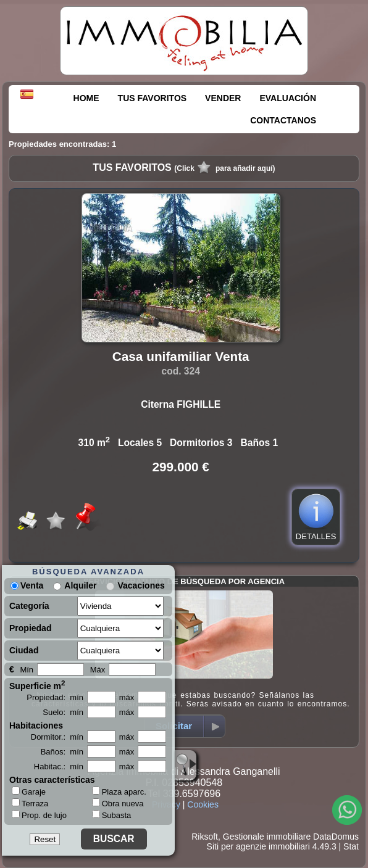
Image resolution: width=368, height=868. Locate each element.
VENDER (223, 98)
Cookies (203, 804)
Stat (351, 846)
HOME (86, 98)
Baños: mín (62, 752)
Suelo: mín (63, 712)
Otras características (52, 780)
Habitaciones (36, 725)
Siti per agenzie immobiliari (258, 846)
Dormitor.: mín (57, 737)
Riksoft (205, 837)
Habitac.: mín (59, 767)
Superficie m (37, 685)
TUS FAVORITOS (153, 98)
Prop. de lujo (39, 815)
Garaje (29, 792)
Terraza (30, 803)
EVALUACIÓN (288, 98)
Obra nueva (118, 804)
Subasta (112, 815)
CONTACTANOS (283, 120)
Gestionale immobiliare (267, 837)
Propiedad (30, 628)
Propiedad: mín (55, 697)
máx (127, 697)
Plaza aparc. (119, 792)
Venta (27, 585)
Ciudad (24, 650)
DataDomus (336, 837)
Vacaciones (141, 585)
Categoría (29, 606)
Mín (27, 670)
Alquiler (80, 585)
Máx (98, 670)
